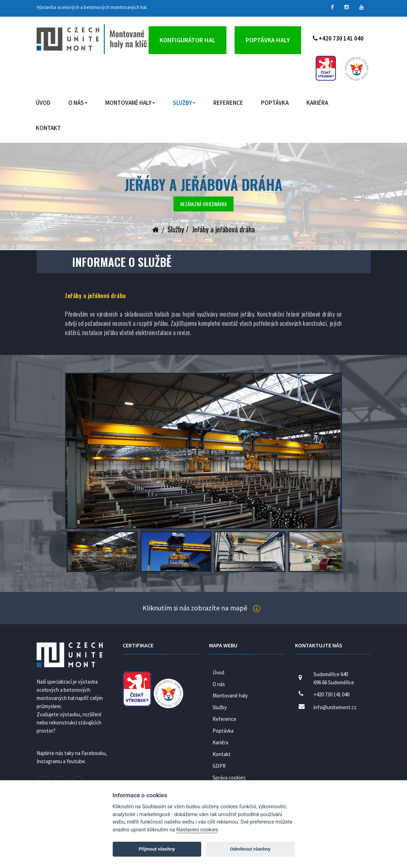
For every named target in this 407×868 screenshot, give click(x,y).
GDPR (219, 766)
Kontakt (48, 128)
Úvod (43, 103)
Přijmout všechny (157, 849)
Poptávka (275, 103)
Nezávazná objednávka (203, 204)
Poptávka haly (268, 40)
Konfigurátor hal (188, 40)
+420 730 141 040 (338, 38)
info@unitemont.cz (335, 707)
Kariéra (317, 103)
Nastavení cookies (197, 830)
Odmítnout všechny (250, 849)
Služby (184, 103)
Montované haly (130, 103)
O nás (78, 103)
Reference (228, 103)
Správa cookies (229, 778)
